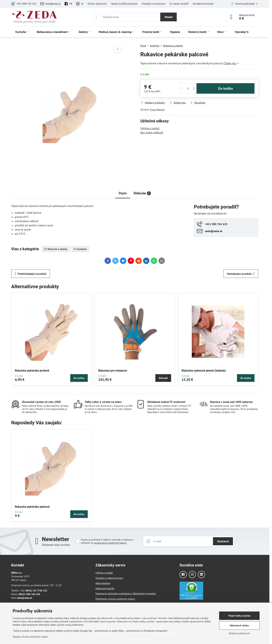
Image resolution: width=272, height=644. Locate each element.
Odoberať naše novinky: (56, 545)
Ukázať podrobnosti (239, 633)
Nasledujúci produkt (241, 274)
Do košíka (225, 88)
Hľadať (168, 17)
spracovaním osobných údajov (110, 543)
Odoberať (223, 541)
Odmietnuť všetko (239, 625)
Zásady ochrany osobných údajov (30, 637)
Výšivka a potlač (150, 128)
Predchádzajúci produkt (31, 274)
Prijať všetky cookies (239, 616)
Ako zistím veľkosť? (152, 132)
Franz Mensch (157, 110)
